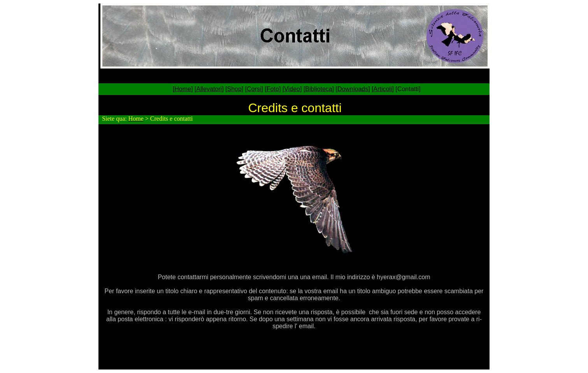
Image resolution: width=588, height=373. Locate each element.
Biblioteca (319, 89)
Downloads (353, 89)
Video (292, 89)
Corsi (254, 89)
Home (183, 89)
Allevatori (209, 89)
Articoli (383, 89)
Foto (273, 89)
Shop (234, 89)
